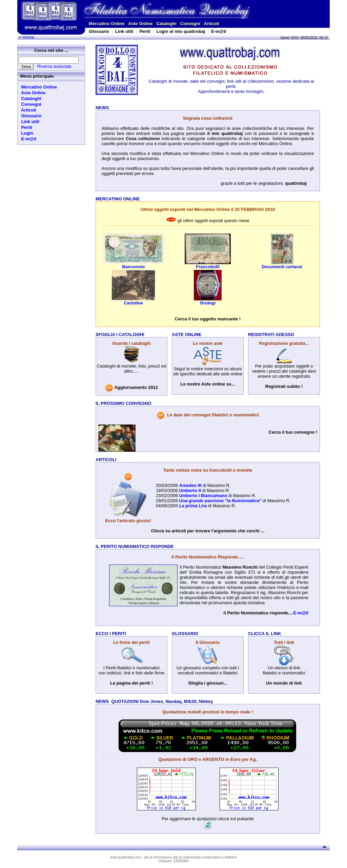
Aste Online (140, 24)
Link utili (124, 31)
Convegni (190, 24)
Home (28, 37)
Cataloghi (166, 24)
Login (26, 133)
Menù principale (37, 76)
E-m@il (219, 31)
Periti (145, 31)
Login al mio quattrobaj (181, 31)
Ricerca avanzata (54, 66)
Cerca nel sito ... (51, 50)
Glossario (99, 31)
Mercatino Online (107, 24)
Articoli (212, 24)
